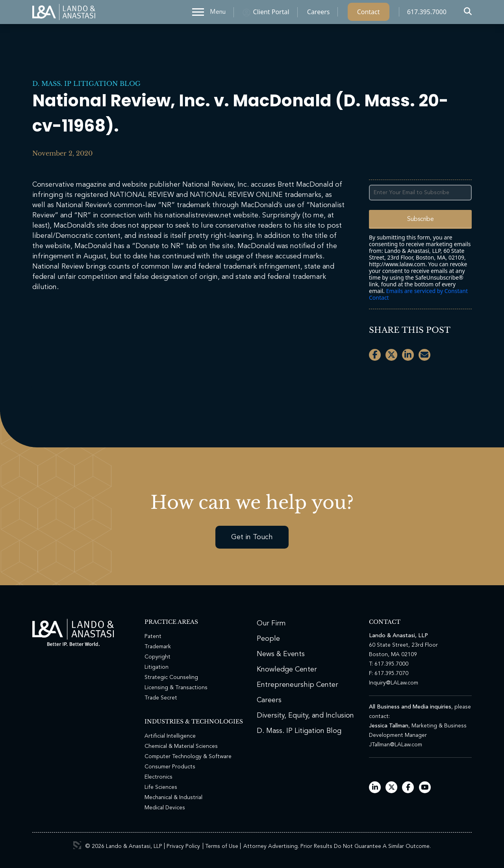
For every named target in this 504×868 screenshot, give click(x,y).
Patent (153, 636)
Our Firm (271, 623)
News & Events (281, 654)
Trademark (158, 647)
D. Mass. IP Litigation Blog (86, 83)
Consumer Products (170, 767)
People (268, 639)
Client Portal (271, 14)
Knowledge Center (287, 670)
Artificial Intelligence (170, 736)
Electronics (158, 777)
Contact (369, 14)
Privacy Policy (183, 846)
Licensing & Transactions (176, 688)
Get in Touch (252, 537)
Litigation (157, 667)
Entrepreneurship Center (297, 685)
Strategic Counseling (171, 677)
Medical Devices (165, 808)
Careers (319, 14)
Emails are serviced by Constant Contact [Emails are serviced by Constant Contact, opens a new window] (418, 294)
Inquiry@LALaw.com (394, 683)
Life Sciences (161, 787)
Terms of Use (222, 846)
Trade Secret (161, 698)
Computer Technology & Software (188, 757)
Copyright (157, 657)
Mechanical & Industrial (173, 798)
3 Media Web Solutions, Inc (77, 845)
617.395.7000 (427, 14)
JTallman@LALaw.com (396, 745)
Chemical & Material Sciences (181, 746)
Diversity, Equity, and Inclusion (305, 716)
